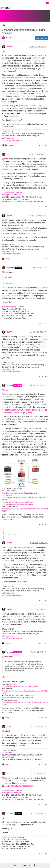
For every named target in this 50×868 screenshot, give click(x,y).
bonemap (11, 265)
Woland (10, 383)
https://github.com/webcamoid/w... (21, 783)
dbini (9, 724)
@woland (6, 729)
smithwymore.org (8, 135)
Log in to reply (42, 36)
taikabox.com (7, 750)
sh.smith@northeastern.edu (12, 138)
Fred (9, 152)
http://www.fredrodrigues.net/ (12, 190)
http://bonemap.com (9, 304)
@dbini (5, 775)
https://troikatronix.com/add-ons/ (21, 500)
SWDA (9, 44)
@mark (6, 675)
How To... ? (10, 35)
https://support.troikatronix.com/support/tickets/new (20, 490)
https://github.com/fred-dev (12, 192)
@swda (5, 156)
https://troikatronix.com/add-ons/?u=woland (17, 502)
